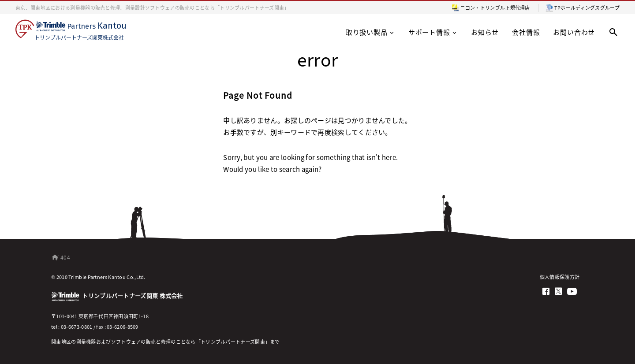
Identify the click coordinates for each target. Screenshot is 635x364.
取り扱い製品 (370, 32)
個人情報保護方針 (560, 277)
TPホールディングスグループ (587, 7)
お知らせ (485, 32)
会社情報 (526, 32)
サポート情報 (433, 32)
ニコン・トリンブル (483, 7)
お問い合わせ (574, 32)
